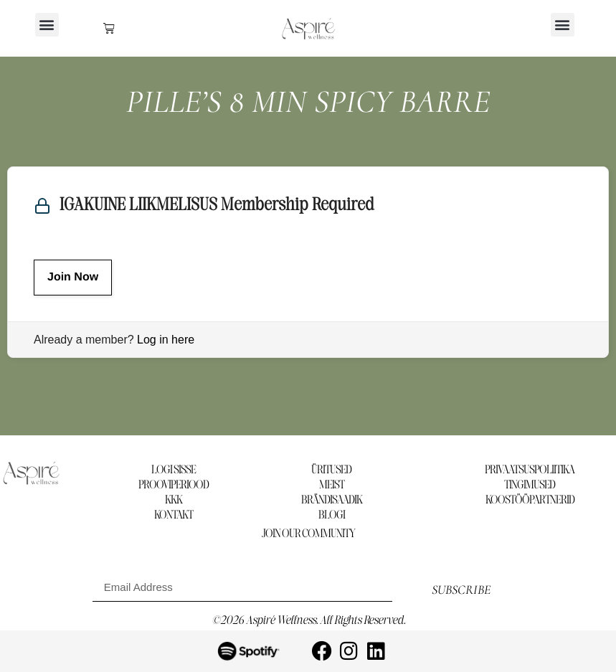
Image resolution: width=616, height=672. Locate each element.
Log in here (166, 340)
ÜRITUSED (331, 470)
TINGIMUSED (530, 485)
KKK (174, 500)
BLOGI (332, 515)
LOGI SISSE (174, 470)
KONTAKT (174, 515)
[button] (47, 25)
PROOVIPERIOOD (174, 485)
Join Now (73, 277)
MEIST (332, 485)
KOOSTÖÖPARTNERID (530, 500)
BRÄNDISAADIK (332, 500)
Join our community (308, 534)
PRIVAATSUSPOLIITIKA (530, 470)
